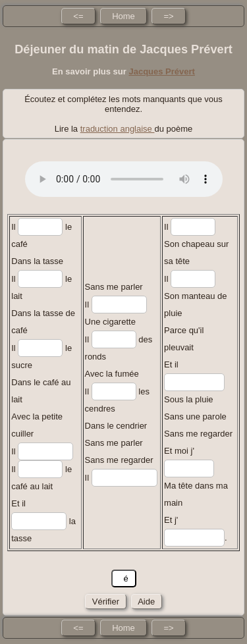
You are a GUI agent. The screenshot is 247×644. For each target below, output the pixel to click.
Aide (147, 602)
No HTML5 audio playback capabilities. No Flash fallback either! (124, 179)
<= (78, 16)
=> (168, 16)
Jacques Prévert (161, 71)
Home (123, 16)
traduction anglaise (118, 129)
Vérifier (105, 602)
